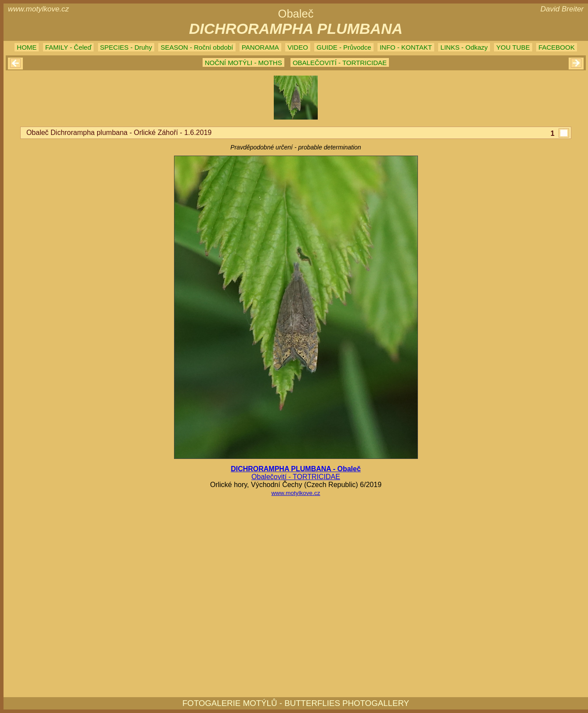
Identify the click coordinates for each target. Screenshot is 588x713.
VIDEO (298, 47)
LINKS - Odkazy (464, 47)
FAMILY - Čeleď (68, 47)
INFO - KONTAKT (406, 47)
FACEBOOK (557, 47)
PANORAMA (260, 47)
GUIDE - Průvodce (344, 47)
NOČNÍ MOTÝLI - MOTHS (243, 63)
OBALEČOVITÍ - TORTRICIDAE (340, 63)
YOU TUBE (513, 47)
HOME (27, 47)
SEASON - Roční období (197, 47)
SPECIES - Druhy (126, 47)
